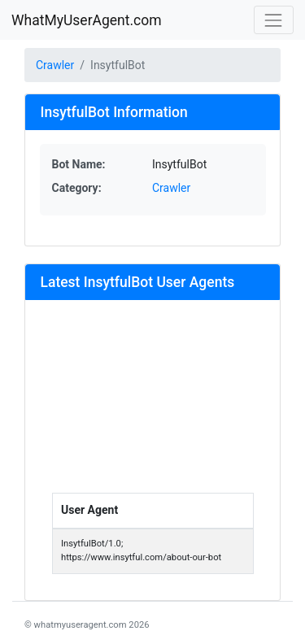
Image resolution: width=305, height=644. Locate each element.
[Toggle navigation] (274, 20)
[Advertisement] (153, 403)
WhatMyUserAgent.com (87, 20)
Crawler (55, 65)
